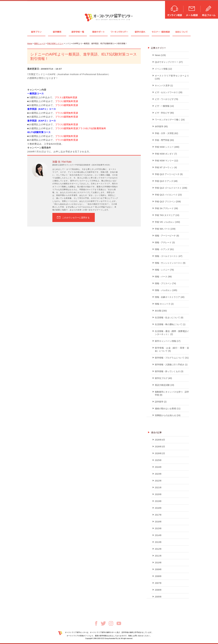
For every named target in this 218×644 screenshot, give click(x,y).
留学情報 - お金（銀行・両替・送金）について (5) (172, 349)
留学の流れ (140, 32)
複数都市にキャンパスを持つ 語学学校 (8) (172, 393)
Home (30, 44)
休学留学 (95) (161, 126)
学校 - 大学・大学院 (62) (166, 133)
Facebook (96, 623)
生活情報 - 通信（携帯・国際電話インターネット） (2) (172, 333)
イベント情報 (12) (163, 69)
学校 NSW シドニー (55, 44)
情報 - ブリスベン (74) (165, 283)
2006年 (158, 590)
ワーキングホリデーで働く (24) (170, 120)
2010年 (158, 563)
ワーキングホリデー (119, 32)
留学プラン (36, 32)
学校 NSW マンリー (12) (166, 161)
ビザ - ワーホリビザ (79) (166, 99)
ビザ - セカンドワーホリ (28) (169, 92)
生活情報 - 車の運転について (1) (170, 324)
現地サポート (99, 32)
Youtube (119, 623)
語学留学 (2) (161, 402)
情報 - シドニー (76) (164, 270)
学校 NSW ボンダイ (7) (166, 154)
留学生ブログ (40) (163, 378)
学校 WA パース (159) (165, 229)
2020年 (158, 494)
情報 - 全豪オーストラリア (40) (170, 297)
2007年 (158, 583)
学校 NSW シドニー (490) (167, 147)
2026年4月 (160, 440)
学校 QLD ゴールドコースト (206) (171, 188)
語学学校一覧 (78, 32)
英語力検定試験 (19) (164, 385)
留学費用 (57, 32)
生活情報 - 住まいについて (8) (169, 318)
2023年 (158, 474)
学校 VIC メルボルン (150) (167, 222)
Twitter (103, 623)
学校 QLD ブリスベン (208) (168, 202)
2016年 (158, 522)
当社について (182, 32)
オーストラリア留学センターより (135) (172, 77)
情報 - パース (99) (163, 277)
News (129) (160, 55)
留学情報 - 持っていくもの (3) (169, 371)
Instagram (111, 623)
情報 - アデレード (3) (165, 242)
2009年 (158, 569)
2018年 (158, 508)
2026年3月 (160, 447)
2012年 (158, 549)
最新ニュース (40, 44)
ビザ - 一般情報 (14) (164, 106)
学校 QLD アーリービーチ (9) (169, 174)
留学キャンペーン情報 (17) (168, 341)
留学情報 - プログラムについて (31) (172, 358)
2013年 (158, 542)
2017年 (158, 515)
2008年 (158, 576)
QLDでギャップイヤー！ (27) (169, 62)
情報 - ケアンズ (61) (164, 249)
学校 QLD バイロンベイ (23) (168, 195)
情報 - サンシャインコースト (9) (170, 263)
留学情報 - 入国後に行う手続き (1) (171, 365)
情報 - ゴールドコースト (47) (169, 256)
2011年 (158, 556)
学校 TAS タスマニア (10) (167, 215)
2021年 (158, 488)
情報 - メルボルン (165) (166, 290)
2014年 (158, 535)
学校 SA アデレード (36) (166, 208)
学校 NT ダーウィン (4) (166, 167)
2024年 (158, 467)
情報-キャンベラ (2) (164, 304)
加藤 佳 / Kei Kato (62, 162)
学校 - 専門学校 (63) (164, 140)
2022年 (158, 481)
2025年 (158, 460)
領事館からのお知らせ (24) (168, 415)
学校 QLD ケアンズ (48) (166, 181)
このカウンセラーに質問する (76, 218)
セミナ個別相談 (161, 32)
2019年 (158, 501)
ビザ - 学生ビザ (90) (164, 113)
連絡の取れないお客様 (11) (168, 409)
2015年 (158, 528)
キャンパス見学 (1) (164, 86)
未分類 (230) (161, 311)
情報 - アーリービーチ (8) (167, 236)
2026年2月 (160, 453)
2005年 (158, 597)
